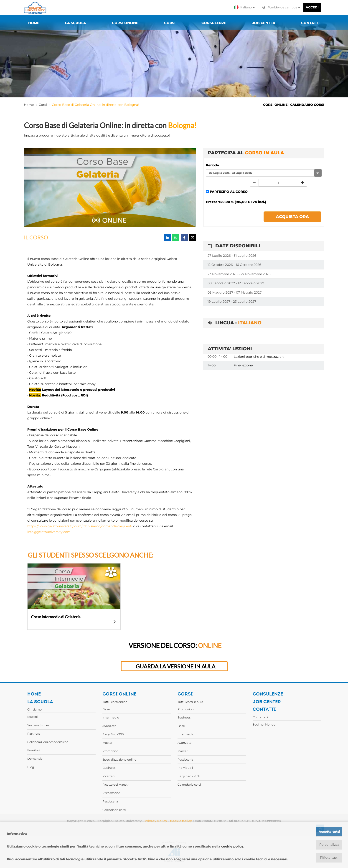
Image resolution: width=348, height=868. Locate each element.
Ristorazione (111, 793)
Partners (34, 733)
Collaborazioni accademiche (48, 742)
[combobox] (264, 173)
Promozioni (111, 751)
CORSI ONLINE (275, 105)
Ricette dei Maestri (116, 784)
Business (109, 768)
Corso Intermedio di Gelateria (56, 617)
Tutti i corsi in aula (190, 702)
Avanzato (109, 726)
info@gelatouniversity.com (49, 532)
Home (29, 105)
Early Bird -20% (113, 734)
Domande (35, 759)
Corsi (43, 105)
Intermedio (111, 717)
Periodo (212, 165)
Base (106, 709)
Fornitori (33, 750)
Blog (31, 767)
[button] (245, 7)
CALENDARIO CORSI (307, 105)
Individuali (185, 768)
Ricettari (108, 776)
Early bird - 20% (189, 776)
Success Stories (38, 725)
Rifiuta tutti (329, 858)
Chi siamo (34, 709)
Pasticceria (110, 801)
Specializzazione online (119, 759)
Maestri (33, 717)
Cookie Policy (181, 821)
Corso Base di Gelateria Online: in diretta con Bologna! (95, 105)
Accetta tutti (329, 832)
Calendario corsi (114, 810)
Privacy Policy (156, 821)
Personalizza (329, 845)
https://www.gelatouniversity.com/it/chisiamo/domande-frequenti (80, 526)
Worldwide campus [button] (281, 7)
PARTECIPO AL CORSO (229, 192)
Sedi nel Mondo (264, 724)
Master (107, 743)
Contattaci (260, 717)
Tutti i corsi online (115, 702)
